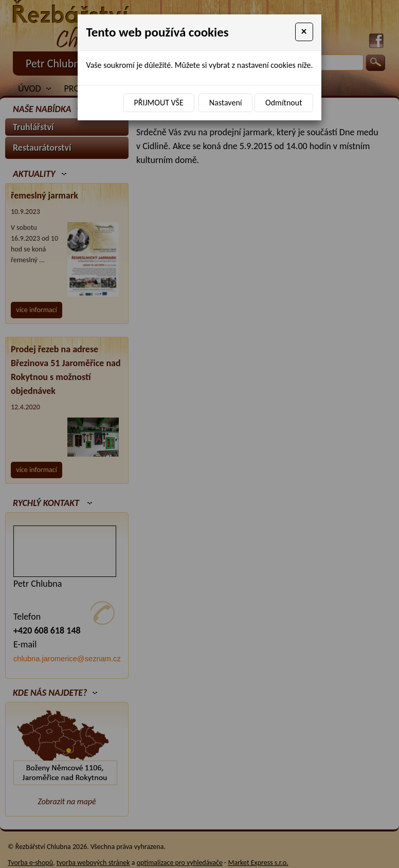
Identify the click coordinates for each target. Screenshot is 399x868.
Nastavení (226, 103)
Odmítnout (284, 103)
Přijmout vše (159, 103)
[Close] (304, 32)
